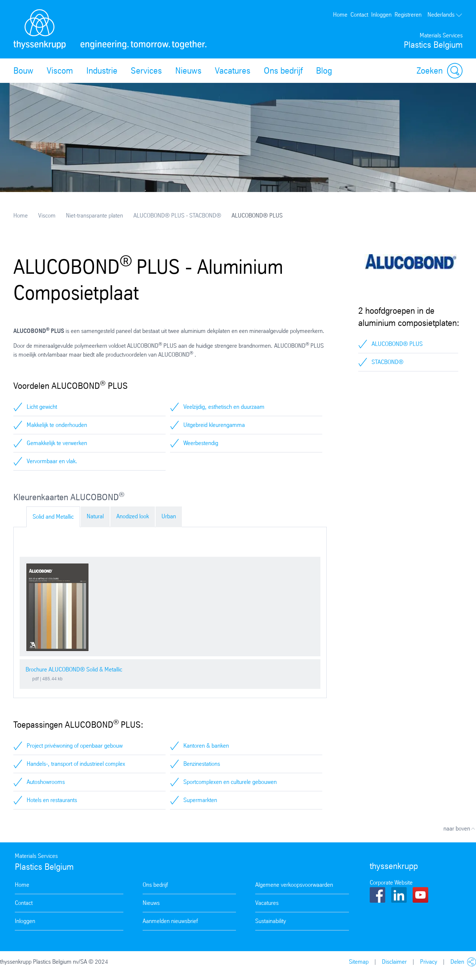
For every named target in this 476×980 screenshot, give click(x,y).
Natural (95, 516)
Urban (169, 516)
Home (340, 15)
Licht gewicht (42, 407)
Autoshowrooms (46, 782)
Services (146, 71)
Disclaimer (394, 962)
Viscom (60, 71)
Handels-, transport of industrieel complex (76, 764)
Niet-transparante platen (94, 215)
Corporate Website (391, 883)
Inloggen (381, 15)
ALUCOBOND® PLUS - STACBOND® (177, 215)
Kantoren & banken (206, 746)
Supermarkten (200, 800)
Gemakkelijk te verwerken (57, 443)
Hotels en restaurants (52, 800)
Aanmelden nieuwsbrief (170, 921)
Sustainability (271, 921)
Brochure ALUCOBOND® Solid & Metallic (74, 669)
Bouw (23, 71)
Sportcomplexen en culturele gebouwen (230, 782)
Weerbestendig (201, 443)
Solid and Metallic (53, 517)
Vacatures (233, 71)
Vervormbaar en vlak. (52, 461)
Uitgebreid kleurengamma (214, 425)
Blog (324, 71)
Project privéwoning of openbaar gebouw (75, 746)
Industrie (102, 71)
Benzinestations (202, 764)
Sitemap (359, 962)
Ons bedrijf (283, 71)
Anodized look (133, 516)
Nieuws (188, 71)
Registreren (408, 15)
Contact (359, 15)
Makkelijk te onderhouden (57, 425)
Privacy (429, 962)
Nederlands (445, 15)
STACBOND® (387, 362)
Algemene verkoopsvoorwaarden (294, 885)
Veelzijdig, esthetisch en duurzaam (224, 407)
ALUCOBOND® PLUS (397, 344)
